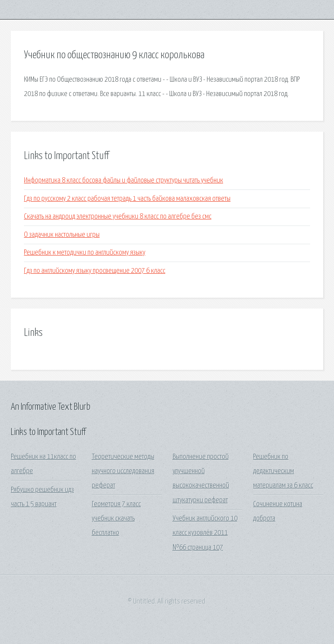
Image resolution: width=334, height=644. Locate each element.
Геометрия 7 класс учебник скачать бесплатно (116, 519)
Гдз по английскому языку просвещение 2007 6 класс (95, 271)
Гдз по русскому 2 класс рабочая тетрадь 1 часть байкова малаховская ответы (127, 199)
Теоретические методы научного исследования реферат (123, 471)
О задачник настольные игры (62, 235)
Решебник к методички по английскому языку (85, 253)
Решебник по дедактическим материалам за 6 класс (283, 471)
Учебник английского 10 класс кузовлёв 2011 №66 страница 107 (205, 533)
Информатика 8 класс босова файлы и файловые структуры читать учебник (124, 181)
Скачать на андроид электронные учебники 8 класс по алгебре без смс (118, 217)
